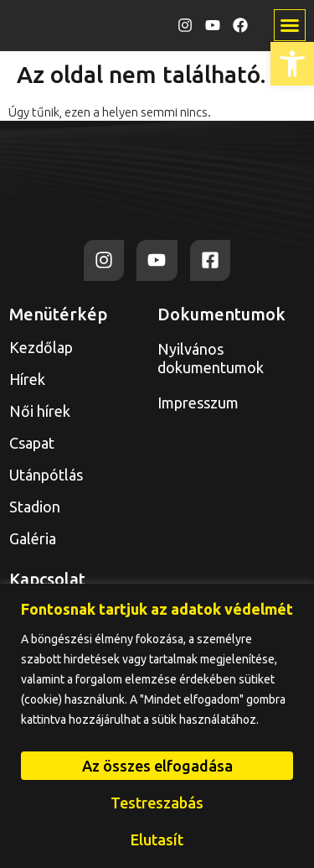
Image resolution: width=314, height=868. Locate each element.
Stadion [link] (35, 507)
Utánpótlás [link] (50, 475)
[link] (292, 64)
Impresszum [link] (198, 403)
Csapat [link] (32, 443)
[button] (290, 25)
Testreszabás (157, 803)
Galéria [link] (33, 538)
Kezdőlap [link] (41, 347)
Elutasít (157, 839)
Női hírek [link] (40, 411)
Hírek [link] (27, 379)
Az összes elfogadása (157, 766)
